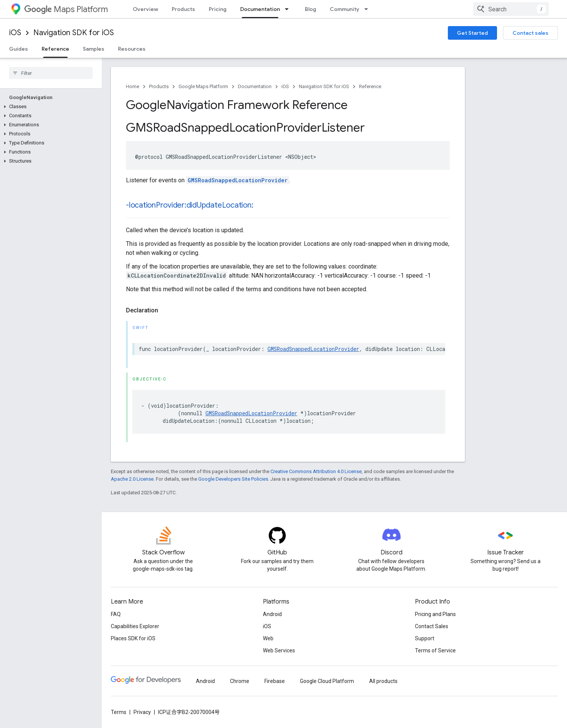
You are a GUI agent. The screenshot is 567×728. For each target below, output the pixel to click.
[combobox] (511, 9)
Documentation (255, 86)
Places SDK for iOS (133, 638)
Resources (132, 49)
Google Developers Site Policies (233, 479)
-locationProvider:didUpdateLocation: (190, 205)
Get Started (472, 33)
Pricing (218, 9)
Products (183, 9)
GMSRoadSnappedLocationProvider (238, 180)
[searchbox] (51, 73)
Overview (145, 9)
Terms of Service (435, 650)
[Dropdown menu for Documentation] (289, 9)
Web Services (279, 650)
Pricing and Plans (435, 614)
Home (133, 86)
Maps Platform (66, 9)
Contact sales (530, 33)
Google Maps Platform (203, 86)
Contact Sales (432, 626)
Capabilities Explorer (135, 626)
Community (345, 9)
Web (268, 638)
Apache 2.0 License (132, 479)
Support (425, 638)
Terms (119, 712)
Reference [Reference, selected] (55, 49)
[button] (49, 107)
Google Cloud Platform (327, 681)
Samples (94, 49)
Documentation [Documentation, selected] (260, 9)
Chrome (240, 681)
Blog (311, 9)
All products (383, 681)
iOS (15, 33)
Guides (19, 49)
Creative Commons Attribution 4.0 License (316, 471)
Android (272, 614)
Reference (370, 86)
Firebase (275, 681)
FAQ (116, 614)
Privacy (142, 712)
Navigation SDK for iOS (74, 33)
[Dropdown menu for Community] (368, 9)
